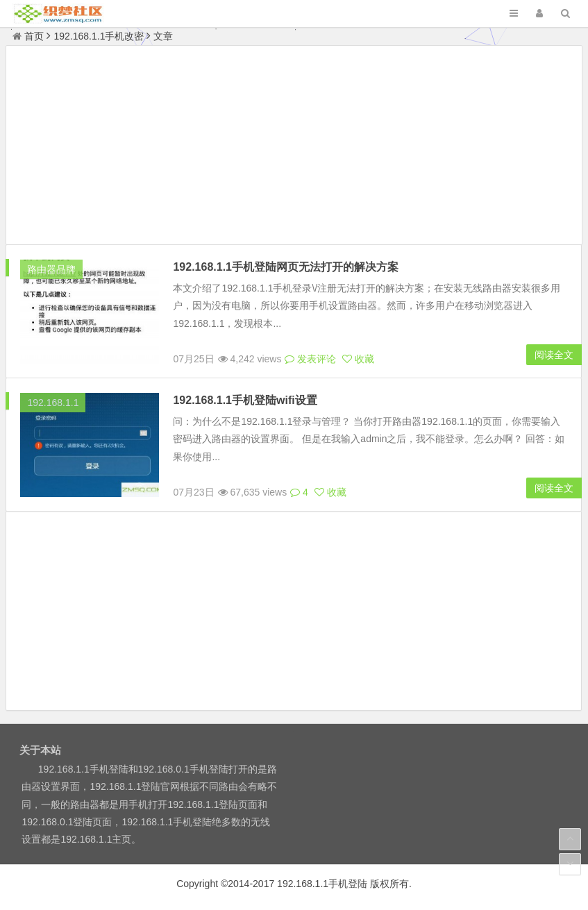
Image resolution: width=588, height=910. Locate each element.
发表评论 (310, 359)
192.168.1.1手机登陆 (322, 884)
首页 (28, 36)
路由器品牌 (51, 269)
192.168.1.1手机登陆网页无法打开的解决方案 (286, 267)
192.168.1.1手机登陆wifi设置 (245, 400)
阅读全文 (554, 355)
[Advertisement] (294, 147)
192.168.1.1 (53, 403)
